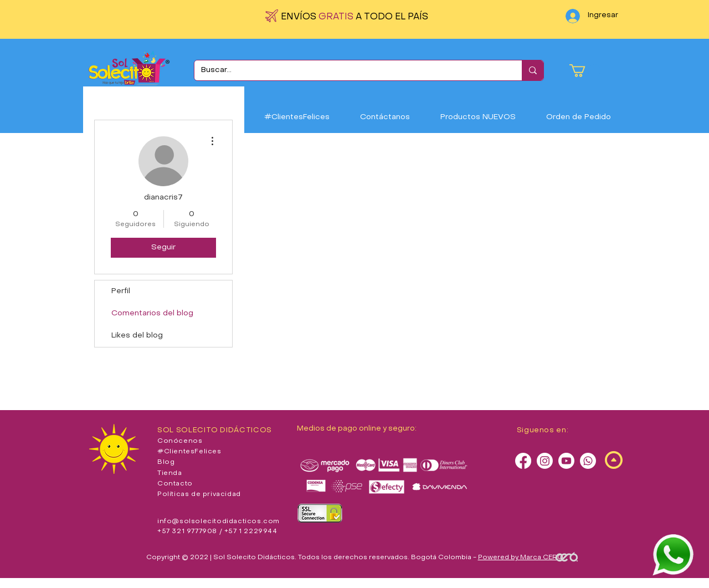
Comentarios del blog (152, 313)
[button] (585, 71)
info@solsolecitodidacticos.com (219, 521)
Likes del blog (137, 336)
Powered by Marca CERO (521, 558)
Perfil (121, 291)
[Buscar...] (350, 70)
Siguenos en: (543, 430)
